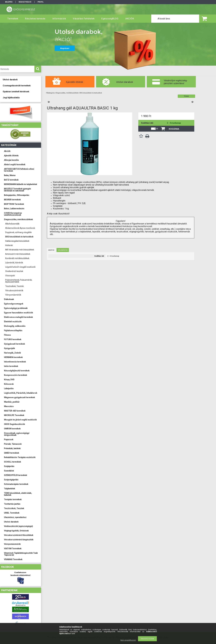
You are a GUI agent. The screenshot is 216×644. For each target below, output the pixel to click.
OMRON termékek (12, 429)
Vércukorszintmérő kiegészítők (19, 540)
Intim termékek (11, 366)
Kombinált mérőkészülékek (17, 258)
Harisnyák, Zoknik (12, 353)
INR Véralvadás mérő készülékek (20, 250)
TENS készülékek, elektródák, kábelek (18, 494)
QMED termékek (12, 453)
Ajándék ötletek (11, 156)
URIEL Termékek (12, 513)
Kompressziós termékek (16, 375)
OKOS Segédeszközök (14, 424)
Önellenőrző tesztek (14, 271)
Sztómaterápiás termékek (16, 484)
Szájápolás (9, 466)
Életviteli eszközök (13, 322)
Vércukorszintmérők (14, 290)
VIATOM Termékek (13, 549)
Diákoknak (9, 299)
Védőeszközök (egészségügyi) (18, 526)
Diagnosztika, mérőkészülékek (18, 219)
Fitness (7, 335)
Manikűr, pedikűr (12, 402)
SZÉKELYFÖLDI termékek (16, 475)
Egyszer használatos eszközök (19, 313)
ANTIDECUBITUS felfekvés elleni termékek (19, 170)
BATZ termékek (11, 180)
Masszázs (9, 406)
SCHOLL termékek (13, 462)
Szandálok (9, 471)
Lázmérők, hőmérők (14, 263)
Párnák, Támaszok (13, 444)
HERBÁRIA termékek (13, 357)
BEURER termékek (12, 200)
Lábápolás (9, 388)
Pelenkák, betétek (12, 448)
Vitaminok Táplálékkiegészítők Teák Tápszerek (21, 554)
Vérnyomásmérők (13, 295)
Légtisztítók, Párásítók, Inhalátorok (21, 393)
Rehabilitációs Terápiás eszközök (20, 457)
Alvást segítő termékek (15, 164)
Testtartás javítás (12, 504)
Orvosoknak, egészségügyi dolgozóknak (17, 434)
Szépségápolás (11, 480)
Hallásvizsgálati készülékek (17, 241)
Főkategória (50, 93)
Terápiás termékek (13, 499)
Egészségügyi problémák (16, 308)
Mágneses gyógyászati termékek (19, 397)
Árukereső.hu (21, 605)
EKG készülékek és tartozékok (19, 237)
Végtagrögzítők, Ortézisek (16, 531)
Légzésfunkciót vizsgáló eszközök (20, 267)
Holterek (9, 245)
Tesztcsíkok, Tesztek (14, 286)
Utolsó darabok (11, 522)
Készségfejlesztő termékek (17, 371)
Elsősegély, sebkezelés (15, 326)
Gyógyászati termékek (14, 344)
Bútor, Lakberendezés (14, 209)
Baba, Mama (10, 175)
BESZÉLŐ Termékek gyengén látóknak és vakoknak (17, 190)
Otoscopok (10, 276)
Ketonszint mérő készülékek (18, 254)
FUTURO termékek (13, 339)
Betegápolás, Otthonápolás (17, 195)
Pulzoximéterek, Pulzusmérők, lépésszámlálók (19, 281)
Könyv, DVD (9, 380)
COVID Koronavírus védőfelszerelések (13, 214)
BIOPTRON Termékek (14, 204)
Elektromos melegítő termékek (18, 317)
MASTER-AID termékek (15, 411)
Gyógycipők (9, 348)
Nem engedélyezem (128, 640)
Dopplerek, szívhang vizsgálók (18, 232)
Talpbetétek (10, 489)
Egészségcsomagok (14, 304)
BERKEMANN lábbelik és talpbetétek (21, 184)
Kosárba (174, 129)
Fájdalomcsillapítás (13, 331)
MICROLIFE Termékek (14, 415)
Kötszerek (9, 384)
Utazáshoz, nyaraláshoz (15, 517)
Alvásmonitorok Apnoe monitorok (20, 228)
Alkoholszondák (12, 224)
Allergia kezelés (11, 160)
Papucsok (9, 440)
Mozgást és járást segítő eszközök (20, 420)
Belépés (9, 2)
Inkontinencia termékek (15, 362)
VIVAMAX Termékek (13, 559)
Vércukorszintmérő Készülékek (19, 535)
